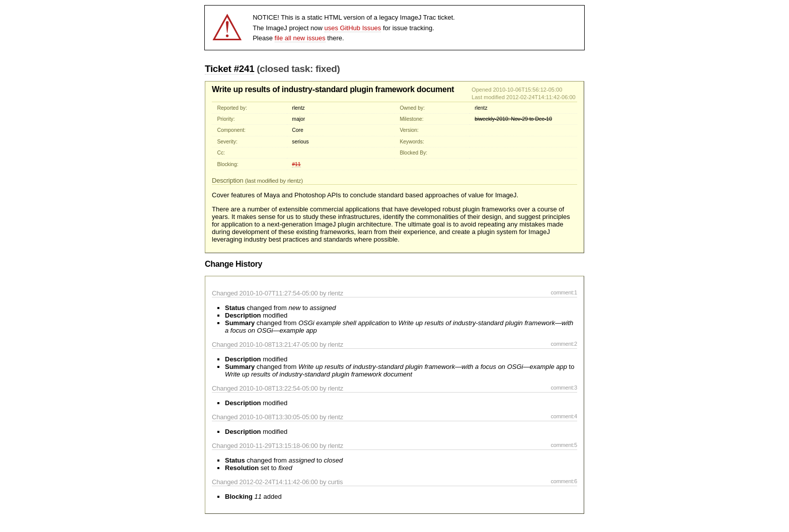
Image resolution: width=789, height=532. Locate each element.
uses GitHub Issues (353, 28)
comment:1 (564, 292)
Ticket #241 (229, 69)
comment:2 (564, 344)
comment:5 (564, 445)
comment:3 (564, 388)
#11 (296, 164)
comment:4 (564, 416)
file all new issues (300, 38)
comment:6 (564, 481)
